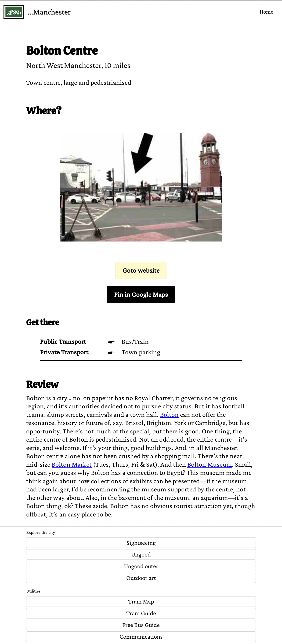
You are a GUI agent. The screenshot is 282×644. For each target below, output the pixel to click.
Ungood (141, 554)
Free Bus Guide (141, 625)
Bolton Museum (210, 464)
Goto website (141, 270)
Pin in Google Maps (141, 294)
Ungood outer (141, 566)
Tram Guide (141, 613)
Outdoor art (141, 578)
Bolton (169, 414)
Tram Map (141, 601)
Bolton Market (72, 464)
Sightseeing (141, 543)
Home (266, 12)
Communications (141, 637)
